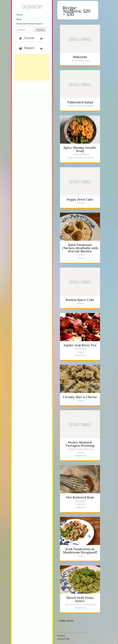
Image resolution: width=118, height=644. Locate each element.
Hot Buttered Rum (80, 497)
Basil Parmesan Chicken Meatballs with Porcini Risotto (80, 248)
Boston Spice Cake (80, 300)
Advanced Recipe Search (30, 24)
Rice (81, 258)
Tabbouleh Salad (80, 102)
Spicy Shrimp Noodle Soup (80, 149)
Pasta (81, 400)
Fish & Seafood (81, 154)
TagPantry (32, 7)
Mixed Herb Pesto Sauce (80, 599)
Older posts (65, 621)
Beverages (81, 349)
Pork (81, 556)
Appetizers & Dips (81, 60)
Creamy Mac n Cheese (80, 397)
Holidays (81, 504)
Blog (19, 19)
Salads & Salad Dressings (81, 106)
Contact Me (63, 639)
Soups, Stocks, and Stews (81, 158)
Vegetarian (81, 355)
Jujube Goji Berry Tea (80, 345)
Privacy (61, 636)
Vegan (81, 352)
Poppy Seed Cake (80, 199)
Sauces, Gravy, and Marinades (81, 604)
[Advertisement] (32, 67)
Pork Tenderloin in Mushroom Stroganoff (80, 551)
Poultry (81, 255)
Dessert (81, 203)
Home (20, 15)
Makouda (80, 57)
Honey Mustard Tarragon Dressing (80, 444)
